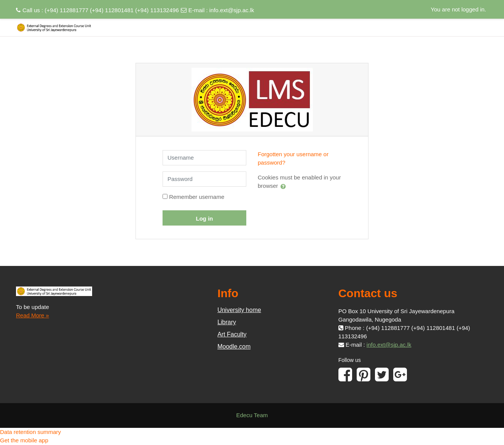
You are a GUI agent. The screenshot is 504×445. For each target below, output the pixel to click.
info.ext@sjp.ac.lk (232, 10)
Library (227, 322)
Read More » (33, 315)
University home (239, 310)
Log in (205, 218)
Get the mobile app (24, 440)
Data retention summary (30, 432)
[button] (285, 186)
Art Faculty (232, 334)
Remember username (197, 197)
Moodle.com (234, 347)
